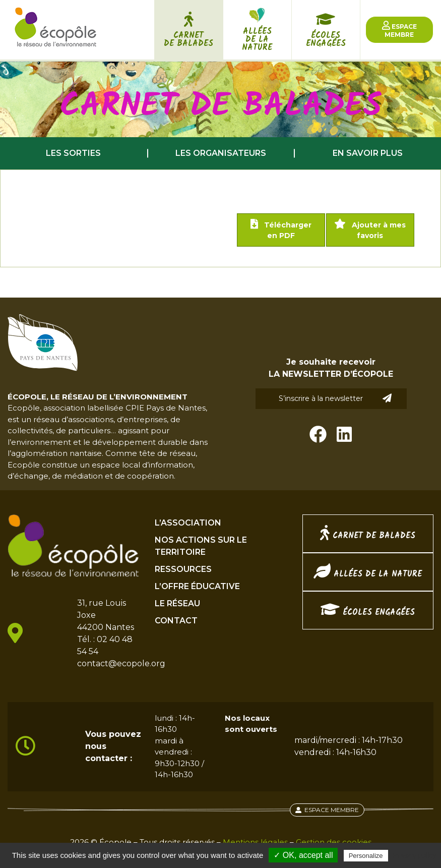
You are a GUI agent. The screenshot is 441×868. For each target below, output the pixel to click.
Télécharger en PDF (281, 229)
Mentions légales (255, 842)
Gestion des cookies (334, 842)
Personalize (366, 856)
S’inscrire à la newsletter (335, 398)
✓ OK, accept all (303, 855)
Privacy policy (415, 855)
